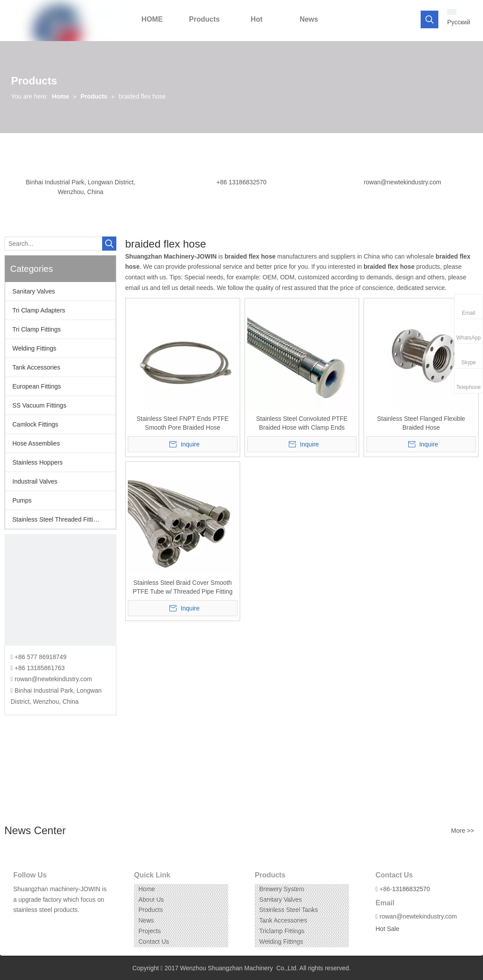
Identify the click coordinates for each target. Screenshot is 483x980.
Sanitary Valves (34, 291)
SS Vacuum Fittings (39, 405)
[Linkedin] (33, 924)
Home (147, 889)
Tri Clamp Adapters (39, 310)
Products (151, 910)
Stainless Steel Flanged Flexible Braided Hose (421, 423)
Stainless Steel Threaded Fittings (58, 519)
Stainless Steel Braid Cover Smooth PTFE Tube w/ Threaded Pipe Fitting (183, 587)
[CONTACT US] (60, 590)
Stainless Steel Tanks (289, 910)
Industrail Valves (35, 481)
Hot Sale (387, 929)
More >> (463, 831)
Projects (150, 931)
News (146, 920)
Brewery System (282, 889)
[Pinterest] (60, 924)
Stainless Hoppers (38, 462)
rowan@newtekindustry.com (402, 182)
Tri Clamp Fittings (36, 329)
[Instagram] (47, 924)
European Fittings (37, 386)
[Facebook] (19, 924)
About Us (151, 900)
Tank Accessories (36, 367)
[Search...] (53, 244)
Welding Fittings (34, 348)
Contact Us (154, 942)
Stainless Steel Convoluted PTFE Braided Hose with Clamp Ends (302, 423)
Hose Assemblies (36, 443)
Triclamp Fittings (282, 931)
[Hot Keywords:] (429, 19)
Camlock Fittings (35, 424)
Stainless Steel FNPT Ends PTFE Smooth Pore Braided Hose (183, 423)
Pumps (22, 500)
